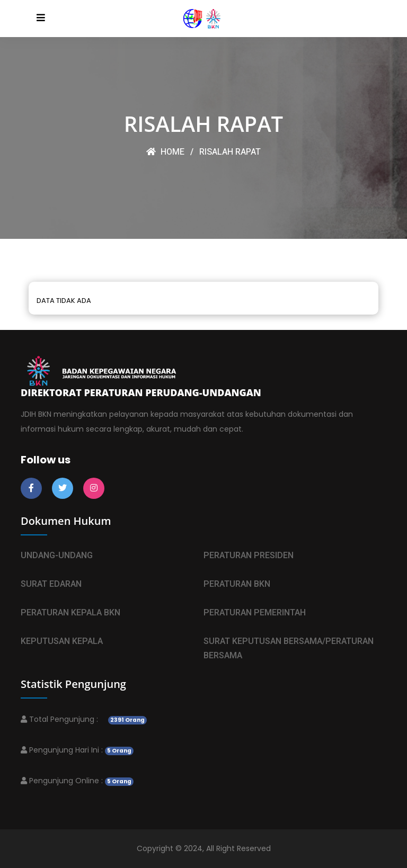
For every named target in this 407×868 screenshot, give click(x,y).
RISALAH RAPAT (230, 152)
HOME (165, 152)
